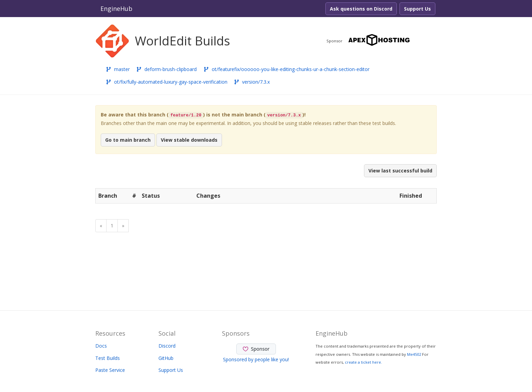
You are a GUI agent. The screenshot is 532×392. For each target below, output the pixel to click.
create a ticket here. (363, 362)
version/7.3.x (252, 82)
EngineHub (116, 9)
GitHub (166, 358)
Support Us (417, 9)
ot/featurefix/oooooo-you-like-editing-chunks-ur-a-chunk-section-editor (286, 69)
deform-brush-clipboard (166, 69)
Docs (101, 346)
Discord (167, 346)
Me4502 (414, 354)
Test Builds (108, 358)
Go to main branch (128, 140)
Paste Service (110, 370)
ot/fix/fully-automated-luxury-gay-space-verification (167, 82)
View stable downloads (189, 140)
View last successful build (400, 171)
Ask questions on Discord (361, 9)
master (118, 69)
